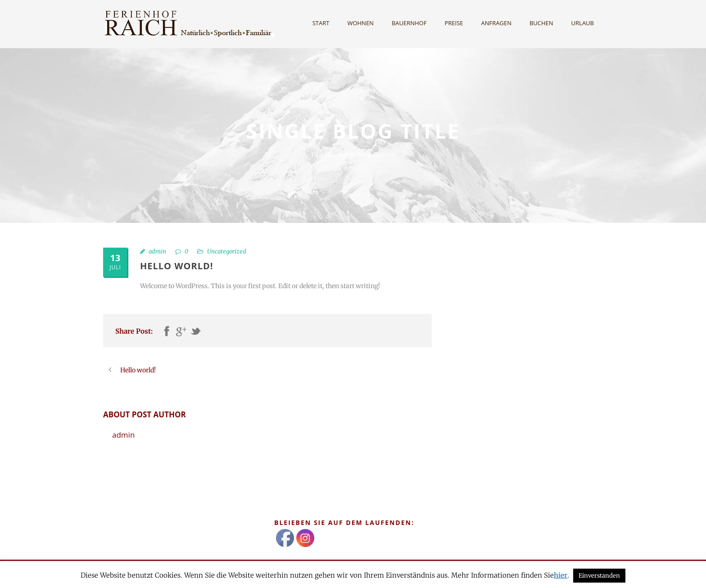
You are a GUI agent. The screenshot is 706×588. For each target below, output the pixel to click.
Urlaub (583, 23)
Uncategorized (227, 251)
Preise (454, 23)
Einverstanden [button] (599, 576)
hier (561, 575)
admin (157, 251)
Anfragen (496, 23)
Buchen (541, 23)
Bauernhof (409, 23)
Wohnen (360, 23)
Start (321, 23)
